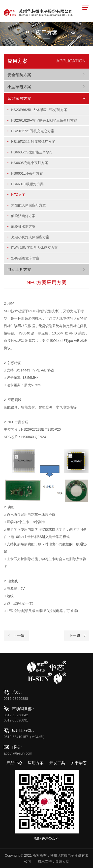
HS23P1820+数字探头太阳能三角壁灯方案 (44, 120)
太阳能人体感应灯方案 (29, 205)
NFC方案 (18, 195)
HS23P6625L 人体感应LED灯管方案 (39, 110)
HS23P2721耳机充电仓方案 (33, 131)
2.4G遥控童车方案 (25, 258)
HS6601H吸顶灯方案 (27, 184)
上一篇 (19, 636)
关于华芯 (79, 763)
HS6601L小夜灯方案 (27, 173)
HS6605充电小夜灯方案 (30, 163)
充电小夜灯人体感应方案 (30, 237)
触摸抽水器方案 (23, 226)
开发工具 (57, 763)
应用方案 (36, 763)
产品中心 (14, 763)
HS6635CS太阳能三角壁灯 (32, 152)
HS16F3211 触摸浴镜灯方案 (33, 142)
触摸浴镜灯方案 (23, 216)
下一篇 (74, 636)
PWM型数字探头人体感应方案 (34, 248)
